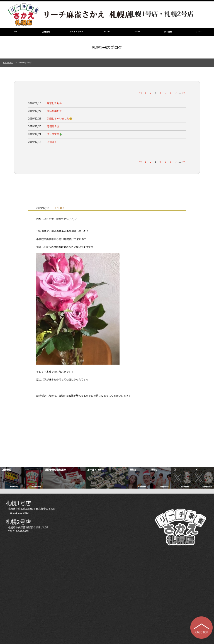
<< (140, 93)
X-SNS (138, 31)
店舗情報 (46, 31)
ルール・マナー (76, 31)
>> (184, 93)
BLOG (107, 31)
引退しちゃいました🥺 (60, 119)
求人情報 (168, 31)
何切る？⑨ (53, 126)
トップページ (8, 63)
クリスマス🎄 (55, 134)
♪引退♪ (52, 142)
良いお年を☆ (54, 111)
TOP (15, 31)
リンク (199, 31)
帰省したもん (54, 103)
